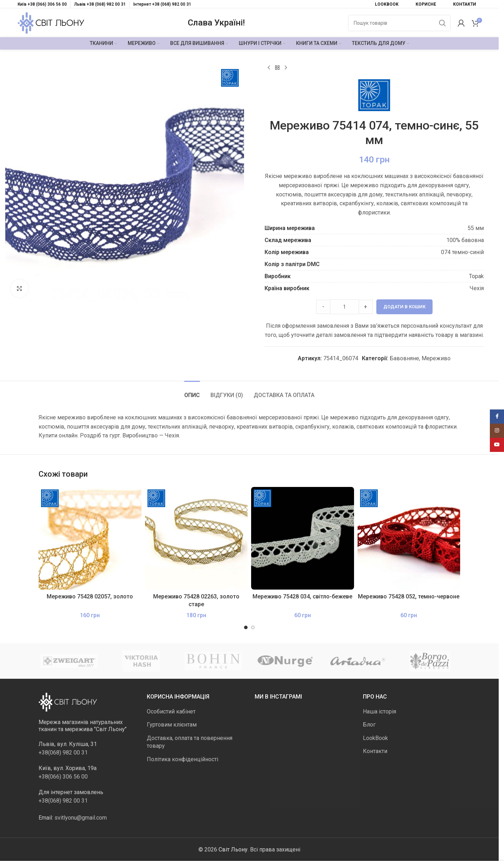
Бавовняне (404, 358)
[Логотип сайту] (51, 22)
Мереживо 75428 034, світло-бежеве (302, 596)
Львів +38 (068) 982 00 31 (100, 4)
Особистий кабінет (171, 711)
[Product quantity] (344, 307)
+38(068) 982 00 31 (63, 752)
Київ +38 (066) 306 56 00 (42, 4)
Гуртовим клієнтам (172, 725)
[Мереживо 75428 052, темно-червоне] (409, 538)
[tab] (192, 392)
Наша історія (380, 711)
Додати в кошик (404, 307)
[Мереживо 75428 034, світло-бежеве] (303, 538)
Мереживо (436, 358)
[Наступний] (286, 68)
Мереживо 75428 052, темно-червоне (409, 596)
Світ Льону (233, 849)
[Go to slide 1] (246, 627)
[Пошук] (399, 23)
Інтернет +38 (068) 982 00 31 (162, 4)
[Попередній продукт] (269, 68)
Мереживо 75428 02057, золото (90, 596)
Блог (369, 725)
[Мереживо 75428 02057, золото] (90, 538)
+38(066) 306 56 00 (63, 776)
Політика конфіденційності (183, 759)
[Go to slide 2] (253, 627)
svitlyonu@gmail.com (81, 817)
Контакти (375, 751)
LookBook (375, 738)
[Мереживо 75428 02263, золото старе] (196, 538)
